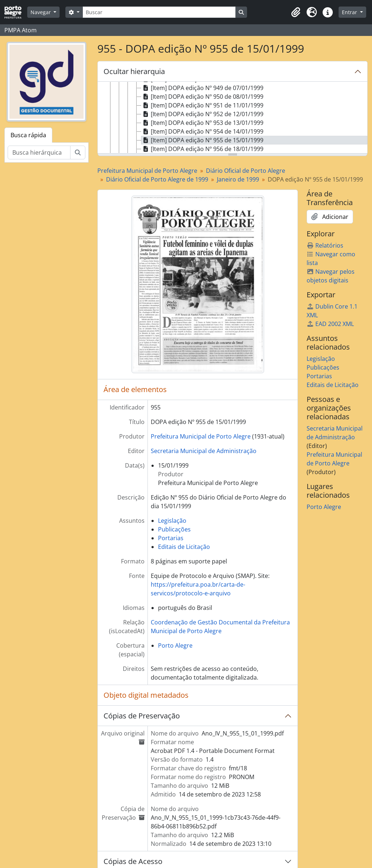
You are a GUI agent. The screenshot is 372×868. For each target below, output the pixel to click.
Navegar (41, 12)
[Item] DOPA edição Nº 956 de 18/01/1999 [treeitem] (202, 149)
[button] (296, 12)
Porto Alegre (175, 645)
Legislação (172, 521)
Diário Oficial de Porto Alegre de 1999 (157, 179)
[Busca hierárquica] (39, 152)
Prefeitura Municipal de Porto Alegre (147, 171)
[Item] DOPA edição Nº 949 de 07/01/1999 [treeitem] (202, 88)
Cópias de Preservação (142, 716)
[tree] (232, 118)
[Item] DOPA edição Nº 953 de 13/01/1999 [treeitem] (202, 123)
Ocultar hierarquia (134, 71)
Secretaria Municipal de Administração (204, 451)
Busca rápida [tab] (28, 135)
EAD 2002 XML (330, 324)
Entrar (350, 12)
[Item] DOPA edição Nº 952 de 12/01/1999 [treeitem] (202, 114)
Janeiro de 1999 (238, 179)
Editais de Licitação (184, 547)
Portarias (171, 538)
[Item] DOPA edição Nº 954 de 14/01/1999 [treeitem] (202, 131)
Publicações (174, 529)
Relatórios (325, 245)
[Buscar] (159, 12)
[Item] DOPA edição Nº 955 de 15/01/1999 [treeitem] (202, 140)
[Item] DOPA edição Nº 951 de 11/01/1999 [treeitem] (202, 105)
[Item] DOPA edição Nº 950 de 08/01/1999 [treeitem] (202, 97)
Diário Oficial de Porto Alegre (246, 171)
